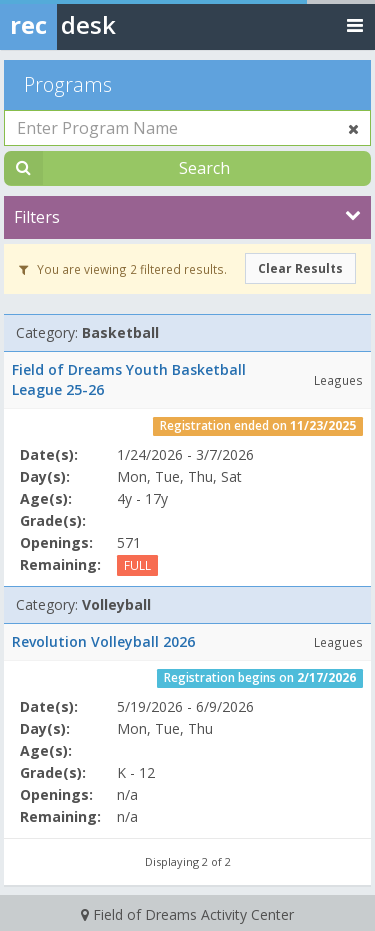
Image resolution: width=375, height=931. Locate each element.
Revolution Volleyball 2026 (103, 641)
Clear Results (300, 268)
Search (204, 168)
